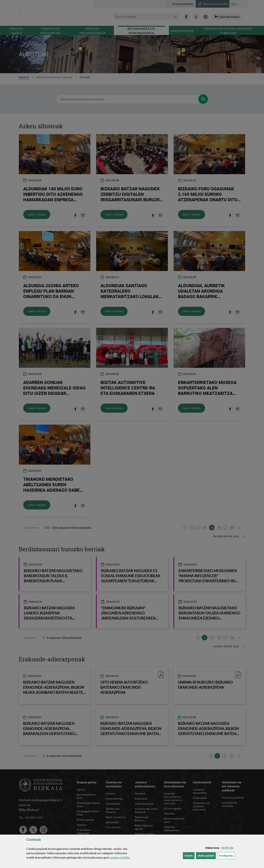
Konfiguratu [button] (227, 855)
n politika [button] (120, 857)
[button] (223, 848)
